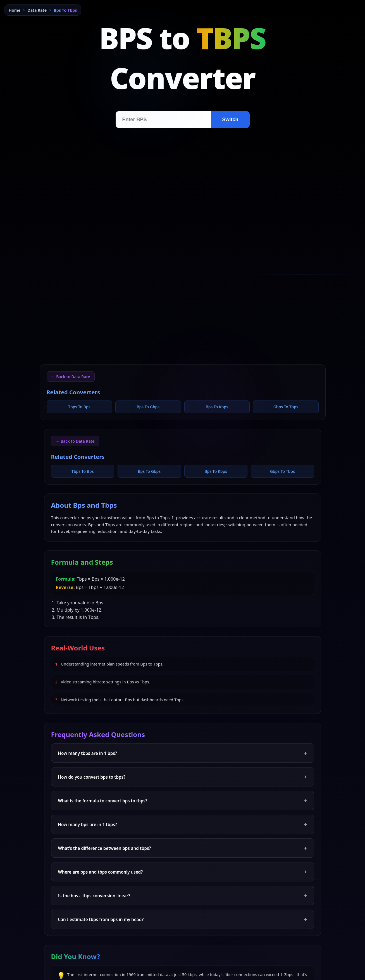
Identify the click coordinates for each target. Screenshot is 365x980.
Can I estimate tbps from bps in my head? (183, 919)
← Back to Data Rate (71, 377)
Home (15, 10)
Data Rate (37, 10)
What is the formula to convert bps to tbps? (183, 801)
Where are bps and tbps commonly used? (183, 872)
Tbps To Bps (79, 407)
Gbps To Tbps (286, 407)
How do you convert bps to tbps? (183, 777)
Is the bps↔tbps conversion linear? (183, 896)
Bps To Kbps (217, 407)
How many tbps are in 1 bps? (183, 753)
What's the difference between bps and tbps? (183, 848)
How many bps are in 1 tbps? (183, 824)
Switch (230, 120)
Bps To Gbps (148, 407)
